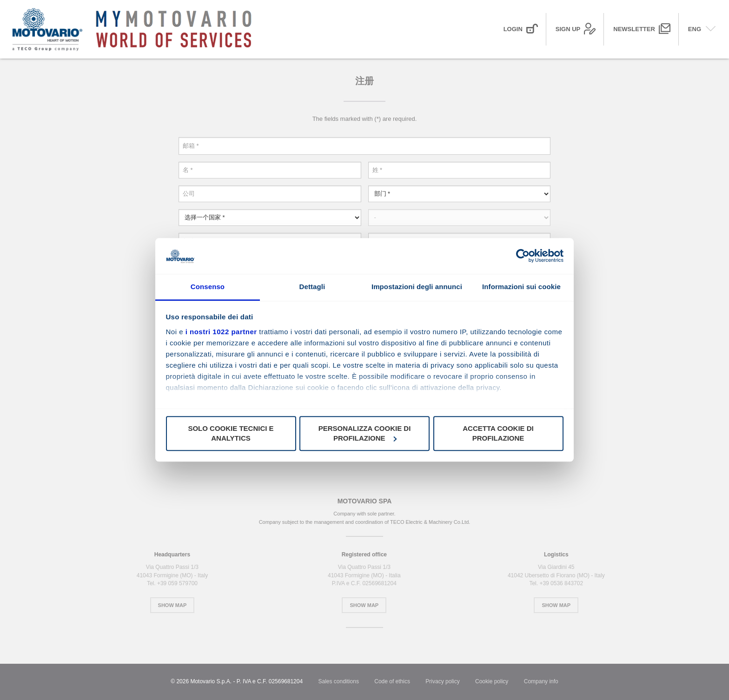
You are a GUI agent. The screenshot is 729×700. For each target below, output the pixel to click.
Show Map (172, 605)
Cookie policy (492, 681)
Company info (541, 681)
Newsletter (634, 29)
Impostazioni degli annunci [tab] (417, 287)
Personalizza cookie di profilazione (365, 433)
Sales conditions (339, 681)
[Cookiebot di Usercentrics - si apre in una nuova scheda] (523, 256)
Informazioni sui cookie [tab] (521, 287)
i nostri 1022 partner (221, 332)
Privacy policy (442, 681)
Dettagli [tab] (312, 287)
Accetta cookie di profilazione (498, 433)
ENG (695, 29)
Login (513, 29)
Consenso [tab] (208, 287)
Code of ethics (392, 681)
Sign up (568, 29)
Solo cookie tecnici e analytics (231, 433)
